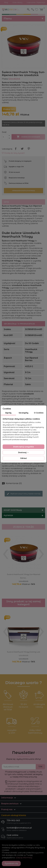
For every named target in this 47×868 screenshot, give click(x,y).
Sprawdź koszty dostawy (24, 191)
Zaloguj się (33, 10)
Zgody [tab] (8, 413)
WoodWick (24, 581)
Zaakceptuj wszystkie (23, 447)
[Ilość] (5, 137)
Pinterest (29, 149)
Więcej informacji (24, 858)
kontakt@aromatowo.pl (19, 828)
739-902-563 (13, 820)
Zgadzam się (11, 863)
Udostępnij (16, 149)
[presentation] (6, 552)
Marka (5, 79)
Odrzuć (23, 458)
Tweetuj (22, 149)
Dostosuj (23, 452)
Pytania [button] (8, 515)
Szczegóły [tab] (23, 413)
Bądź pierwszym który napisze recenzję (24, 494)
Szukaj (29, 10)
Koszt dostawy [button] (13, 510)
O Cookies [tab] (39, 413)
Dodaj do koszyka (28, 137)
